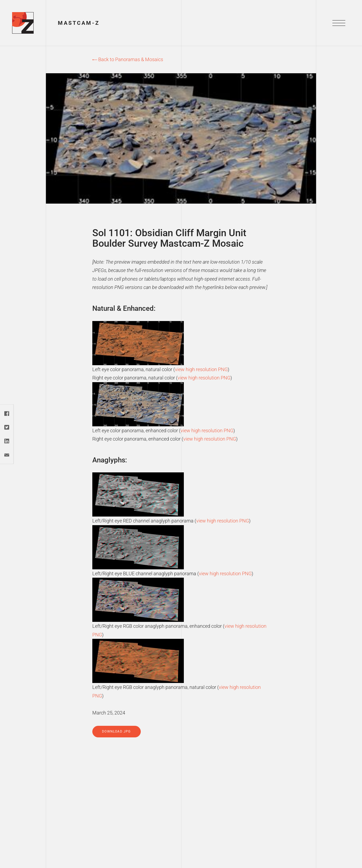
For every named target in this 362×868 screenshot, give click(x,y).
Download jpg (116, 731)
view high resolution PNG (201, 369)
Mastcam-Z (79, 23)
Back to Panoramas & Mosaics (128, 59)
